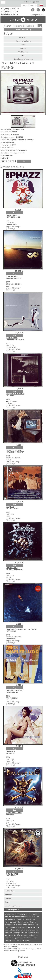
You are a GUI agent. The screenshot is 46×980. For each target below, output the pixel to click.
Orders (23, 48)
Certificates (23, 52)
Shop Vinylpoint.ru (12, 910)
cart (36, 2)
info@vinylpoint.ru (10, 14)
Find (40, 26)
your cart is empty (29, 5)
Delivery (8, 898)
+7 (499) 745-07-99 (10, 8)
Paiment (8, 895)
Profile (23, 44)
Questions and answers (23, 59)
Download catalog (23, 30)
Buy (24, 161)
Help (23, 55)
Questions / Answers (13, 906)
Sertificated (9, 891)
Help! (7, 902)
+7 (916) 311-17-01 (10, 11)
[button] (43, 73)
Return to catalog (23, 41)
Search (8, 26)
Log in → (27, 2)
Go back (23, 37)
